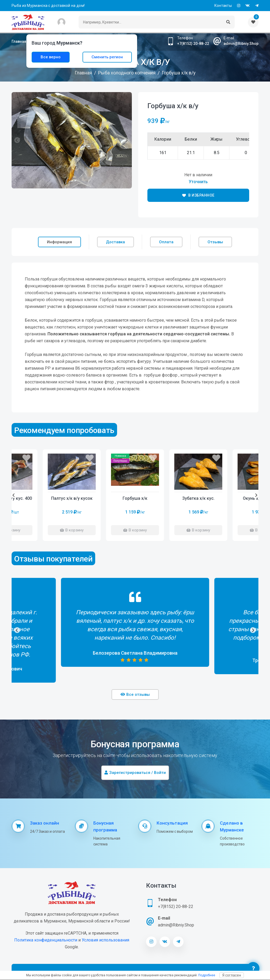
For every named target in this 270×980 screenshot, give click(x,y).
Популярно (120, 461)
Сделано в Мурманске (232, 826)
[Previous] (14, 495)
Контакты (223, 6)
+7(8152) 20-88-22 (193, 44)
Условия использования (105, 940)
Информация (59, 242)
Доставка (115, 242)
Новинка (120, 456)
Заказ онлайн (45, 823)
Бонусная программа (105, 826)
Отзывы (215, 242)
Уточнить (198, 182)
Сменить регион (107, 57)
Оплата (166, 242)
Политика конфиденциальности (46, 940)
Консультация (172, 823)
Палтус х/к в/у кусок (72, 498)
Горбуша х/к (135, 498)
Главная (19, 41)
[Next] (256, 495)
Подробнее (207, 975)
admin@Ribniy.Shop (241, 44)
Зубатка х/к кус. (198, 498)
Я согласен (232, 975)
